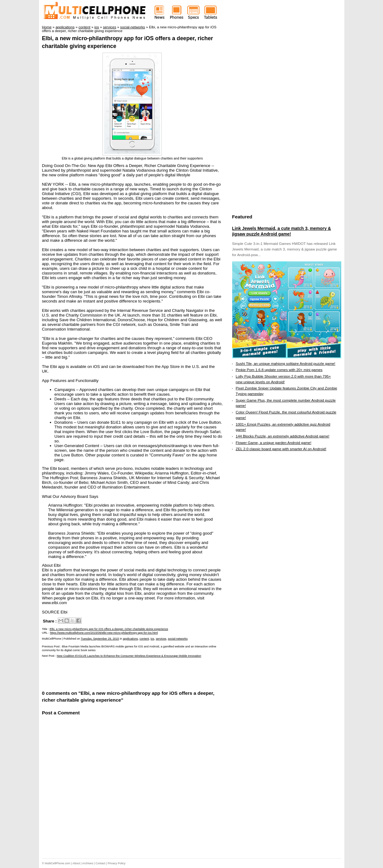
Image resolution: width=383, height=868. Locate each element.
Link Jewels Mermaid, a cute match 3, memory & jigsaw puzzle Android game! (282, 231)
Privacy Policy (116, 863)
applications (130, 639)
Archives (88, 863)
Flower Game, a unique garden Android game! (273, 443)
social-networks (178, 639)
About (76, 863)
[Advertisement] (115, 674)
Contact (100, 863)
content (144, 639)
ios (152, 639)
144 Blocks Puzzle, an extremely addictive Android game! (282, 436)
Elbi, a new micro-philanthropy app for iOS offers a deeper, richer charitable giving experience (109, 629)
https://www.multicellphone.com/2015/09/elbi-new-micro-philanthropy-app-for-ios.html (104, 633)
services (161, 639)
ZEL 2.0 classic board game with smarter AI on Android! (281, 449)
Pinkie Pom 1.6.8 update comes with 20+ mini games (279, 370)
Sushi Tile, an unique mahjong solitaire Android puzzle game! (285, 364)
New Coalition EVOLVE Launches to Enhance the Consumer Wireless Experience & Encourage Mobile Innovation (129, 656)
